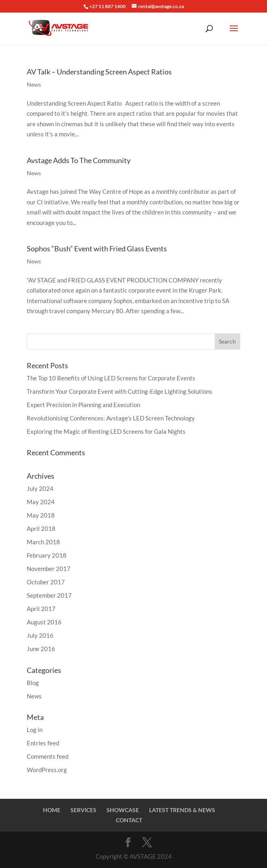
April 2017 (41, 609)
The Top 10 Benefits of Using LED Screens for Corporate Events (111, 378)
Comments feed (48, 756)
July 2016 (40, 635)
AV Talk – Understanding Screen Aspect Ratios (99, 72)
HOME (52, 810)
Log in (35, 730)
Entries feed (43, 743)
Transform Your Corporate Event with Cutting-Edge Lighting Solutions (120, 391)
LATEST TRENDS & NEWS (182, 810)
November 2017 (49, 569)
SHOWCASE (123, 810)
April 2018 (41, 528)
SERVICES (83, 810)
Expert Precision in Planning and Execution (83, 405)
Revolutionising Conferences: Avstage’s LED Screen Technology (111, 418)
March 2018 (43, 542)
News (34, 84)
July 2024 (40, 488)
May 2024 (41, 502)
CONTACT (129, 820)
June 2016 (41, 649)
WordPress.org (47, 770)
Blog (33, 683)
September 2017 (49, 595)
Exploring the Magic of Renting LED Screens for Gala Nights (106, 431)
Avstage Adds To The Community (79, 160)
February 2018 (47, 555)
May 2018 (41, 515)
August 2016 (44, 622)
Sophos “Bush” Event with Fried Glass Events (97, 248)
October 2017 (46, 582)
